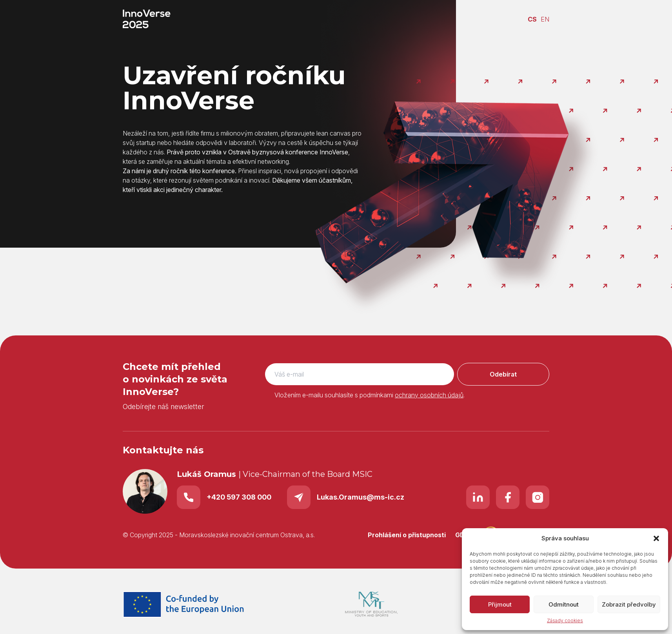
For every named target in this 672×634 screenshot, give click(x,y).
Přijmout (500, 604)
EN (545, 19)
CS (532, 19)
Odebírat (503, 374)
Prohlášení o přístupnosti (407, 535)
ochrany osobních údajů (429, 395)
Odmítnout (564, 604)
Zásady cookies (565, 620)
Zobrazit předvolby (629, 604)
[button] (656, 538)
